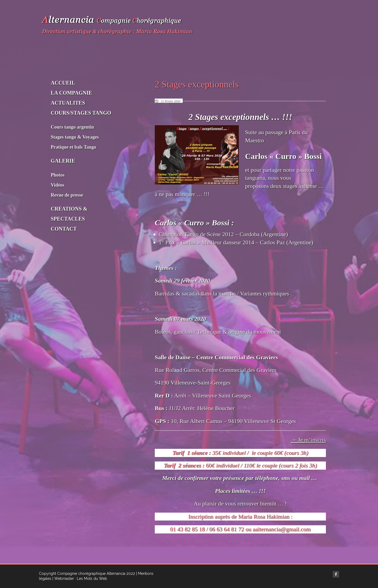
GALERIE (63, 161)
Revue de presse (67, 195)
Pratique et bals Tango (74, 147)
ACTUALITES (68, 103)
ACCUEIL (63, 83)
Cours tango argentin (72, 127)
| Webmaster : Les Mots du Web (80, 579)
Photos (58, 175)
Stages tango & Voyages (75, 137)
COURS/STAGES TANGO (81, 113)
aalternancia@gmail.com (282, 529)
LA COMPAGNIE (71, 93)
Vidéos (58, 185)
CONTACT (64, 229)
